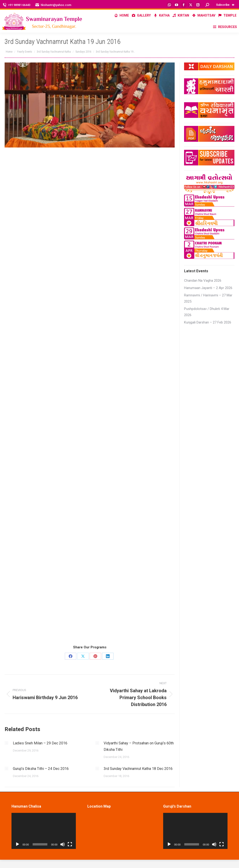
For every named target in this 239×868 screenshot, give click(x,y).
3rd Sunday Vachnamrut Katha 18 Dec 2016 (138, 769)
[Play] (17, 844)
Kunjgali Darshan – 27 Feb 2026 (208, 322)
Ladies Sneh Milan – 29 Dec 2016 (40, 743)
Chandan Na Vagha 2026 (203, 281)
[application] (44, 831)
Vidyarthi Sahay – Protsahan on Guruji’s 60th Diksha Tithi (139, 746)
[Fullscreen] (70, 844)
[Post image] (6, 743)
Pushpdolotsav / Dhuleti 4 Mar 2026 (207, 312)
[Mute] (63, 844)
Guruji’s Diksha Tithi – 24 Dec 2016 (41, 769)
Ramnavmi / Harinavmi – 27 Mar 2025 (208, 298)
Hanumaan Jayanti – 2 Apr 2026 (208, 288)
